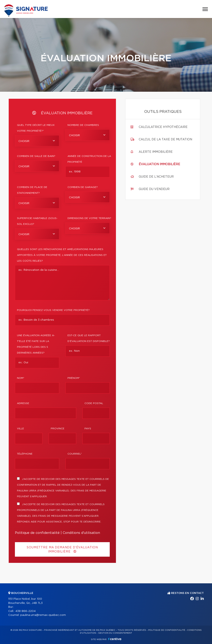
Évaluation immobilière (159, 164)
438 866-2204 (25, 611)
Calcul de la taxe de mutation (165, 140)
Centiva (115, 639)
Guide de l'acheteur (156, 177)
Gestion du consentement (115, 633)
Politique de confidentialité (37, 533)
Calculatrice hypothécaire (163, 127)
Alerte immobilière (156, 152)
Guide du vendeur (154, 189)
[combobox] (37, 141)
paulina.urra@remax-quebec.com (43, 615)
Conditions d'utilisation (81, 533)
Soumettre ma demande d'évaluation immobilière (62, 550)
